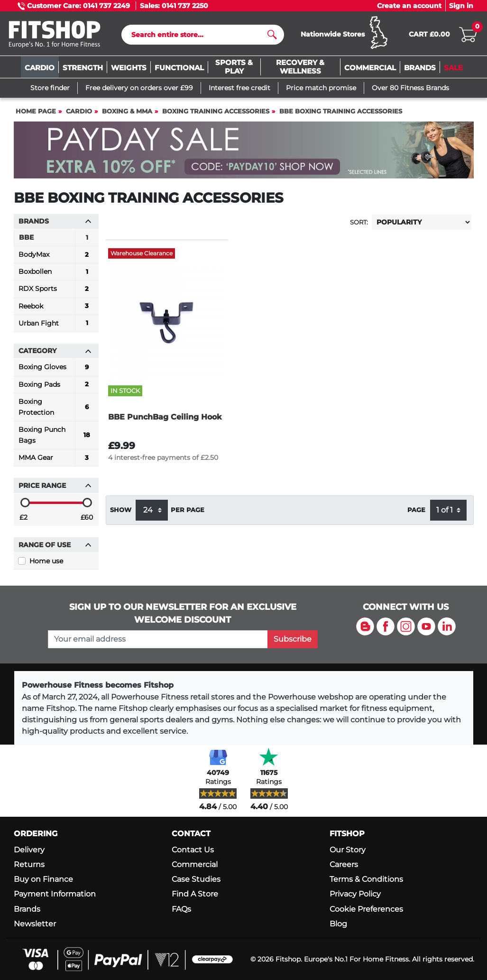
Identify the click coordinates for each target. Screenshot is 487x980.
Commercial (195, 864)
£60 (87, 517)
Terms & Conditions (366, 879)
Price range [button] (55, 485)
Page (416, 510)
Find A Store (195, 894)
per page (188, 510)
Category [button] (55, 351)
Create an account (409, 6)
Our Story (348, 850)
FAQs (181, 909)
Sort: (359, 222)
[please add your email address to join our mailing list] (158, 639)
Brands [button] (55, 221)
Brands (27, 909)
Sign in (461, 6)
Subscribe (293, 639)
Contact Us (193, 850)
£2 (23, 517)
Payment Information (55, 894)
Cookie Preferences (366, 909)
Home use (46, 561)
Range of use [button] (55, 545)
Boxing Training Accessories (216, 111)
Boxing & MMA (127, 111)
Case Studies (196, 879)
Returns (29, 864)
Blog (338, 924)
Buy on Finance (43, 879)
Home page (36, 111)
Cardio (79, 111)
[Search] (199, 35)
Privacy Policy (355, 894)
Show (121, 510)
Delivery (29, 850)
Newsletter (35, 924)
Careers (344, 864)
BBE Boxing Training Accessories (341, 111)
